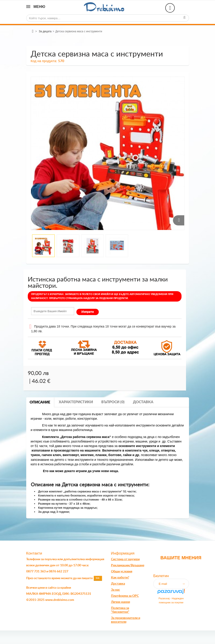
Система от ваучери (125, 559)
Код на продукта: (44, 61)
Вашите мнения (181, 558)
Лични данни (120, 602)
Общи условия (122, 571)
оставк (118, 584)
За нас (116, 590)
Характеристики (76, 402)
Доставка (143, 402)
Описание (40, 402)
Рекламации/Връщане (128, 565)
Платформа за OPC (125, 596)
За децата (45, 31)
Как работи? (120, 578)
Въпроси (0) (113, 402)
